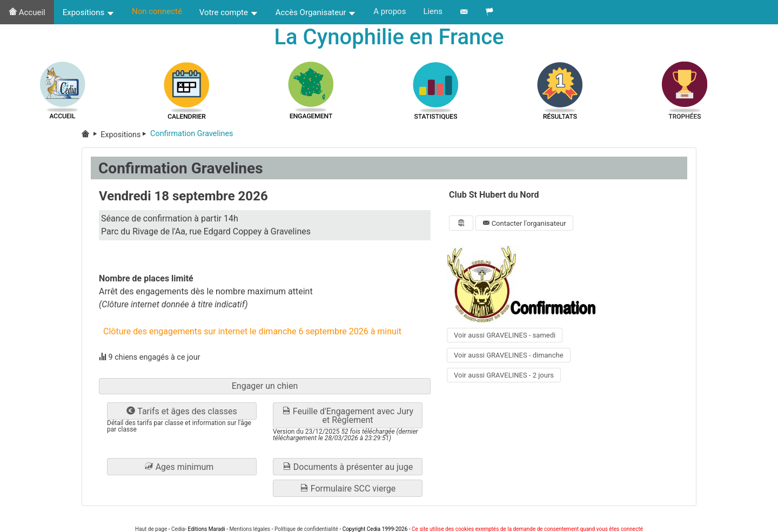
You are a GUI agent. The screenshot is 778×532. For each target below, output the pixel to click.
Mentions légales (250, 529)
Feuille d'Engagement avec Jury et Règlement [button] (348, 416)
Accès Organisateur (316, 12)
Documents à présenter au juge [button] (348, 467)
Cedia (178, 529)
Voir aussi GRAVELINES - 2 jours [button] (504, 375)
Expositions (89, 12)
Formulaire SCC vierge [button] (348, 489)
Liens (433, 11)
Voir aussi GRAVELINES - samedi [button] (505, 335)
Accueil (27, 12)
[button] (182, 467)
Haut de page (151, 529)
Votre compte (229, 12)
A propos (390, 11)
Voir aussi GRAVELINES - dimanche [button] (509, 355)
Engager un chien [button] (265, 386)
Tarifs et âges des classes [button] (182, 411)
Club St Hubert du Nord (494, 195)
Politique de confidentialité (306, 529)
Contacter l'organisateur (524, 223)
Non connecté (157, 11)
